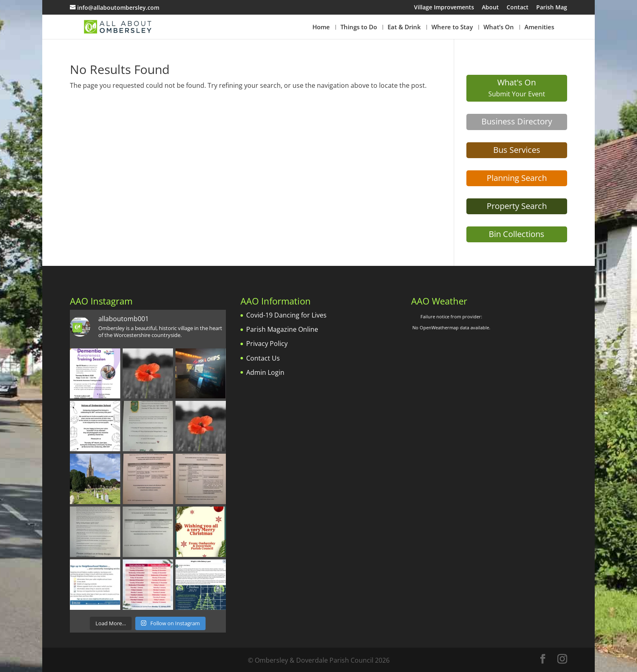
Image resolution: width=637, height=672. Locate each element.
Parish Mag (552, 8)
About (490, 8)
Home (321, 27)
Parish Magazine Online (282, 329)
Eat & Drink (404, 27)
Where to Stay (452, 27)
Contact (518, 8)
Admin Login (265, 372)
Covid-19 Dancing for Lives (286, 315)
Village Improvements (444, 8)
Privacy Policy (267, 344)
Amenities (539, 27)
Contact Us (263, 358)
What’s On (499, 27)
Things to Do (359, 27)
